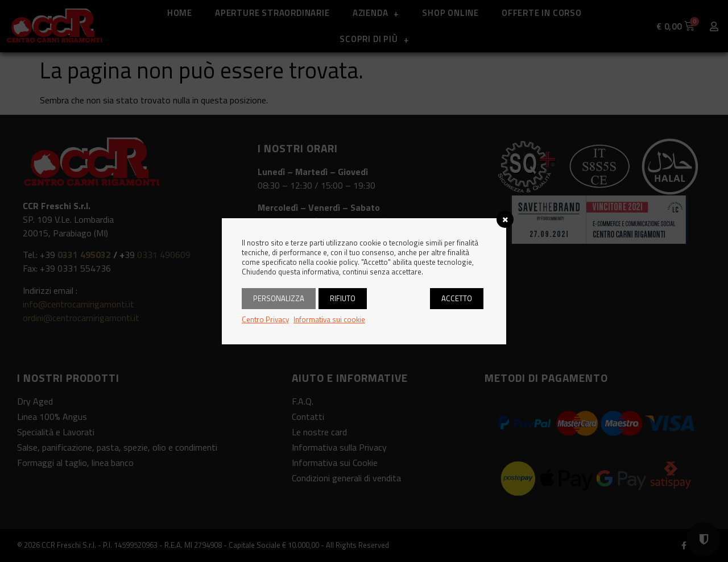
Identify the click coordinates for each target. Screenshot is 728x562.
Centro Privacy (265, 319)
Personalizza (279, 298)
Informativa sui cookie (329, 319)
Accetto (457, 298)
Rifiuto (343, 298)
